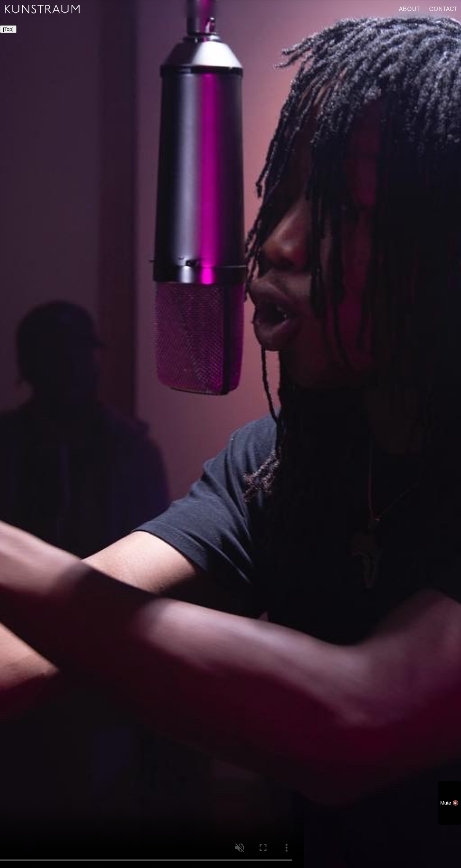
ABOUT (409, 9)
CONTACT (443, 9)
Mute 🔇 (449, 803)
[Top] (8, 29)
